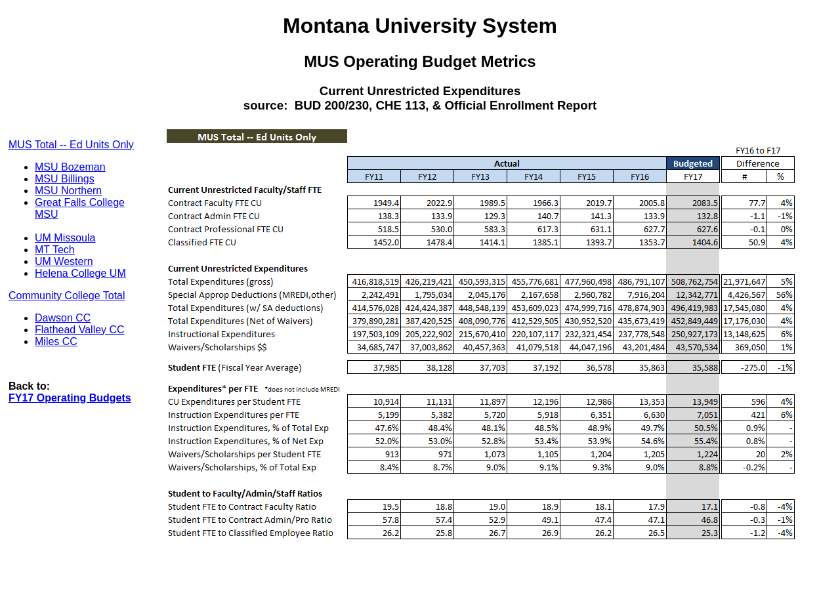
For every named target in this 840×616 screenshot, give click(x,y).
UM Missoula (65, 238)
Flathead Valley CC (80, 330)
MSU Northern (68, 191)
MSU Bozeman (70, 167)
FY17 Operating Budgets (70, 398)
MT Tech (55, 250)
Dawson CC (63, 318)
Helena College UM (80, 273)
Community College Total (67, 296)
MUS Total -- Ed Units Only (71, 145)
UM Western (64, 261)
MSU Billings (65, 179)
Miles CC (56, 341)
